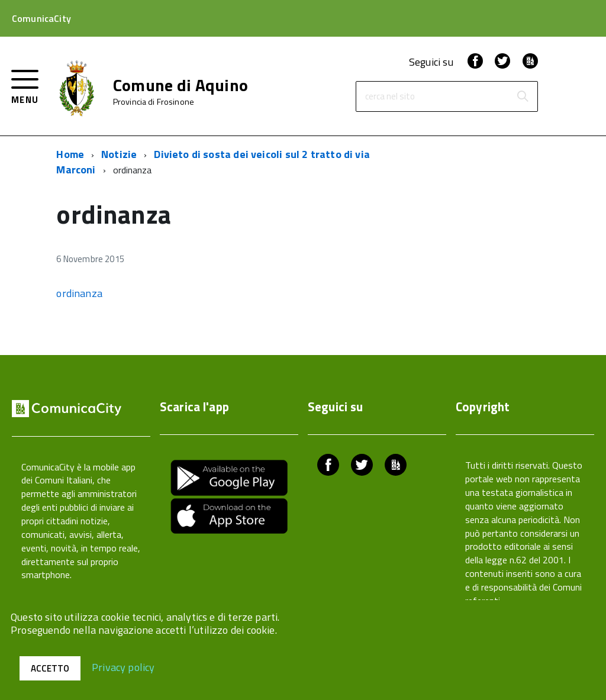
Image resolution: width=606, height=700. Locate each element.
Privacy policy (123, 667)
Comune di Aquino (180, 85)
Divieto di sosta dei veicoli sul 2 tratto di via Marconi (213, 162)
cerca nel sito (390, 97)
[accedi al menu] (25, 86)
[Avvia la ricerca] (523, 96)
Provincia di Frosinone (154, 102)
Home (70, 154)
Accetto (50, 668)
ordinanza (79, 293)
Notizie (119, 154)
